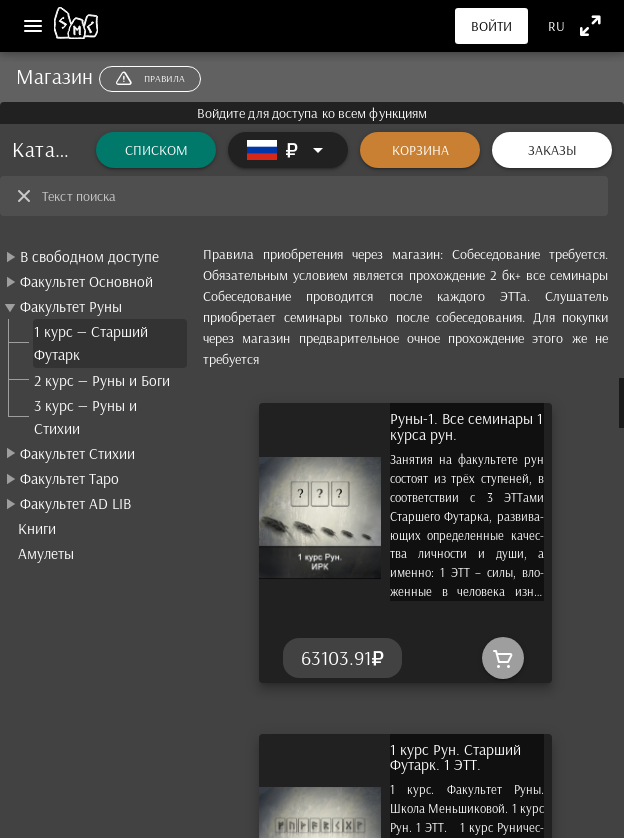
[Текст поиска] (319, 196)
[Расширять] (288, 150)
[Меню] (33, 26)
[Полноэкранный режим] (590, 25)
